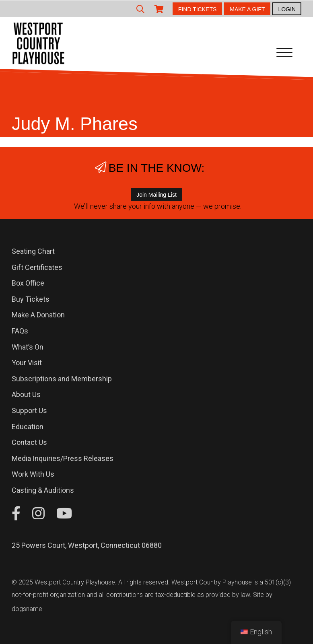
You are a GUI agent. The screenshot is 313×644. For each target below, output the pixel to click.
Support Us (29, 410)
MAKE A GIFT (247, 9)
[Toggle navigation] (284, 54)
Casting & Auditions (43, 490)
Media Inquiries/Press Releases (63, 458)
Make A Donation (38, 315)
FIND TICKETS (197, 9)
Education (28, 427)
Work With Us (33, 474)
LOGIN (287, 9)
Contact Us (29, 442)
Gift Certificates (37, 267)
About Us (26, 394)
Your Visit (27, 363)
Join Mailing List (156, 195)
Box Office (28, 283)
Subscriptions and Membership (62, 379)
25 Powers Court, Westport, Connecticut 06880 (87, 545)
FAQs (20, 331)
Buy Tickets (31, 299)
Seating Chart (33, 251)
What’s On (28, 347)
